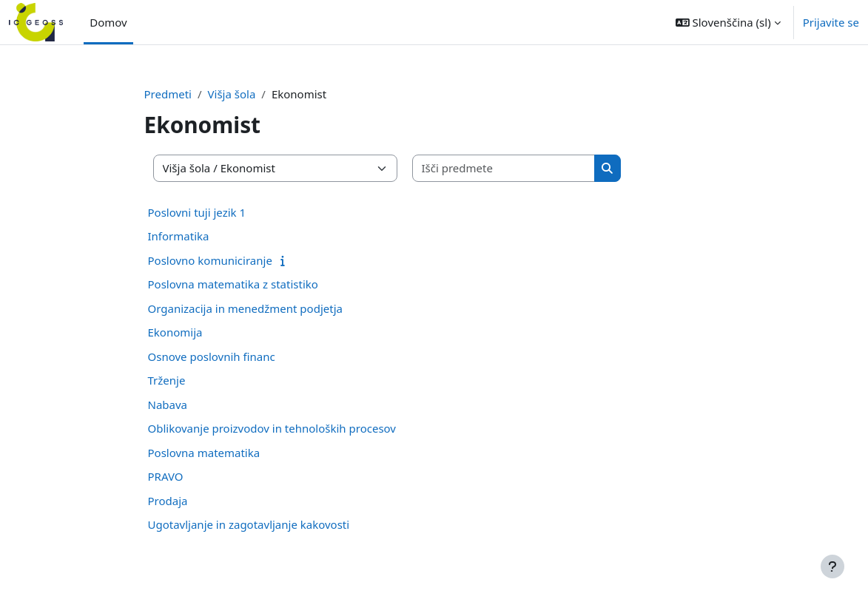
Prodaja (168, 501)
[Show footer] (832, 567)
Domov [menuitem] (108, 22)
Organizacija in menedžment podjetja (245, 308)
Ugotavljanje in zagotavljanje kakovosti (249, 524)
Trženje (167, 380)
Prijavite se (831, 22)
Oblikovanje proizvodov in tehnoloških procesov (272, 428)
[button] (728, 22)
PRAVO (166, 476)
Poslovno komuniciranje (210, 260)
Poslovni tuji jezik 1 (197, 212)
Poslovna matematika (204, 453)
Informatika (179, 236)
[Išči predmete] (504, 168)
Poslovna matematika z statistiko (233, 284)
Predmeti (168, 94)
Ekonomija (175, 332)
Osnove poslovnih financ (212, 356)
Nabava (168, 405)
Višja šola (232, 94)
